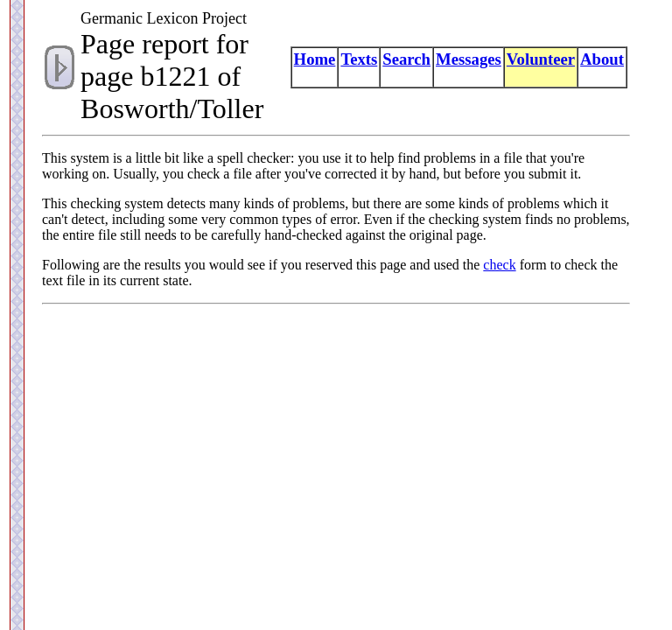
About (602, 59)
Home (315, 59)
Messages (469, 59)
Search (406, 59)
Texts (359, 59)
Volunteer (541, 59)
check (499, 265)
